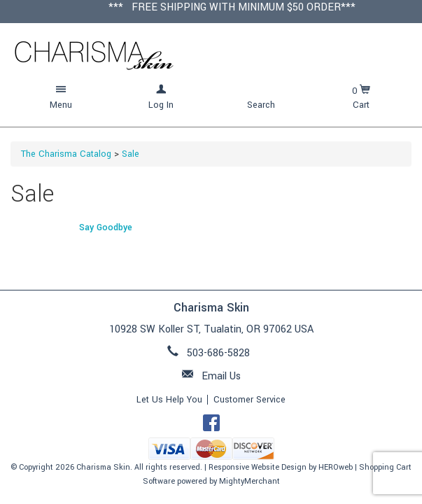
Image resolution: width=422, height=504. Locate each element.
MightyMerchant (249, 481)
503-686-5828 (218, 353)
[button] (61, 98)
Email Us (221, 376)
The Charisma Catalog (66, 154)
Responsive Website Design (258, 467)
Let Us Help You (169, 400)
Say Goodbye (106, 227)
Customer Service (249, 400)
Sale (131, 154)
